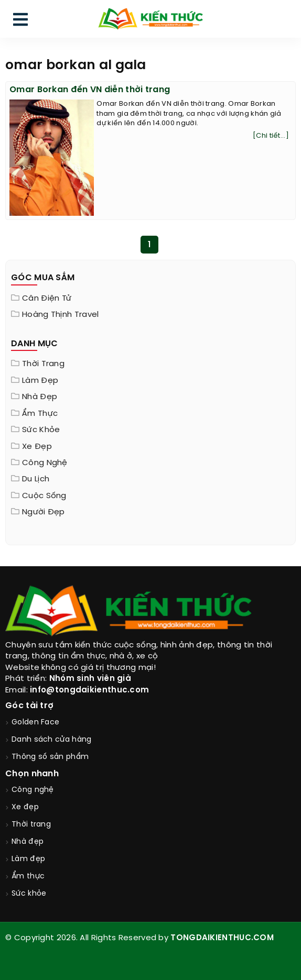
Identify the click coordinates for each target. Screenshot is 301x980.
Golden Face (35, 723)
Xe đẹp (37, 447)
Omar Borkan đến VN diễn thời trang (90, 90)
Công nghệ (45, 463)
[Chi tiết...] (271, 136)
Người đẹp (44, 512)
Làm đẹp (40, 381)
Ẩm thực (40, 414)
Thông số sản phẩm (50, 757)
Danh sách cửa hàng (51, 740)
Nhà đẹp (40, 397)
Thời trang (43, 364)
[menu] (20, 22)
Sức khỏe (41, 430)
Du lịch (36, 479)
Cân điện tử (47, 299)
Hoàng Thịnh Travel (60, 315)
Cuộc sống (44, 496)
